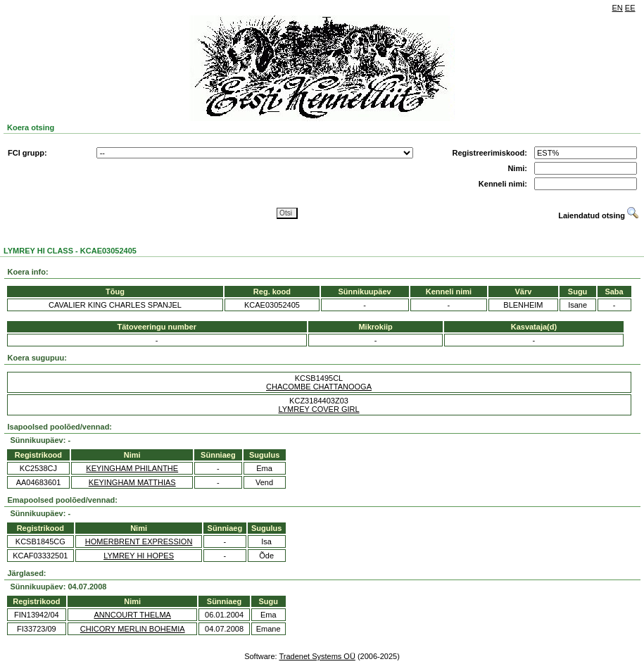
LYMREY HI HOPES (139, 556)
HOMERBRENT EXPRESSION (139, 541)
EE (630, 8)
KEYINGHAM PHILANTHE (132, 468)
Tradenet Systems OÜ (317, 656)
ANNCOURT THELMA (133, 615)
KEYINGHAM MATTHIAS (132, 482)
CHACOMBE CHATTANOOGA (319, 387)
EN (618, 8)
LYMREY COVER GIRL (318, 409)
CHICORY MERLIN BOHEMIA (133, 629)
